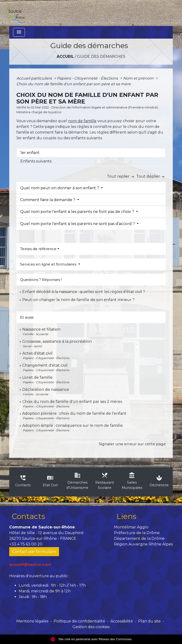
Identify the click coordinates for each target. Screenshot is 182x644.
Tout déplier (151, 176)
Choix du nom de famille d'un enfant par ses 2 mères (72, 402)
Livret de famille (37, 377)
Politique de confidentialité (79, 621)
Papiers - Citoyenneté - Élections (88, 78)
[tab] (91, 153)
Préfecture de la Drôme (137, 533)
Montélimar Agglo (131, 527)
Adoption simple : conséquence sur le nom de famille (73, 426)
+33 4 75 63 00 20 (26, 544)
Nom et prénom (139, 78)
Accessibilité (122, 621)
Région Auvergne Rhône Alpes (143, 544)
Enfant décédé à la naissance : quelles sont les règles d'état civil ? (84, 292)
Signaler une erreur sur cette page (132, 444)
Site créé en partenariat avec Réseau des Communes (91, 639)
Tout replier (122, 176)
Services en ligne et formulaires (49, 264)
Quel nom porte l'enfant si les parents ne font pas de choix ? (78, 212)
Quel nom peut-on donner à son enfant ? (60, 188)
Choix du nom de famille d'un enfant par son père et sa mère (74, 84)
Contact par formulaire (34, 552)
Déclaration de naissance (46, 390)
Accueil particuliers (35, 78)
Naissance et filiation (41, 329)
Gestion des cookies (91, 627)
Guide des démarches (101, 56)
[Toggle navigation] (19, 32)
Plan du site (149, 621)
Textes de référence (38, 249)
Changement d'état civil (45, 365)
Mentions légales (32, 621)
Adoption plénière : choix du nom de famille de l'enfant (74, 413)
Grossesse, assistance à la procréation (57, 341)
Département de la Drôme (139, 538)
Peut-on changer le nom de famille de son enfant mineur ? (78, 300)
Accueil (65, 56)
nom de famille (82, 121)
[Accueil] (16, 13)
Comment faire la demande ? (48, 200)
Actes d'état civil (37, 353)
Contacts (28, 516)
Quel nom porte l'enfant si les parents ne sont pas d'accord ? (78, 224)
